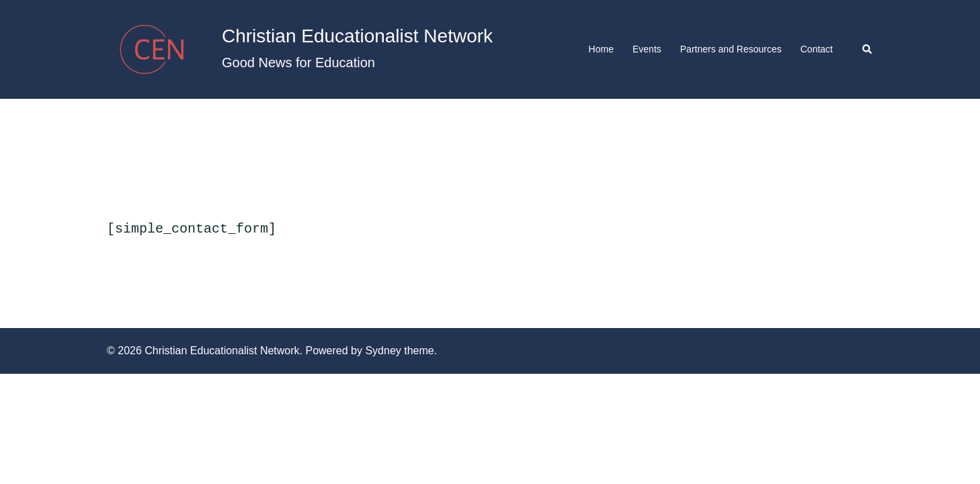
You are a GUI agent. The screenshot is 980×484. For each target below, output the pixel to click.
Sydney (383, 349)
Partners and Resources (731, 49)
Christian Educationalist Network (357, 36)
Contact (817, 49)
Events (647, 49)
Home (601, 49)
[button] (868, 49)
